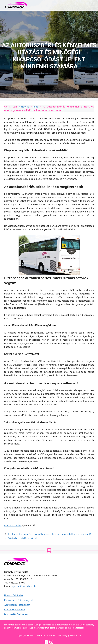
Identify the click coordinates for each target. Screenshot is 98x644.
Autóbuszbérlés (13, 525)
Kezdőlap (24, 107)
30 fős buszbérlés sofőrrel (22, 538)
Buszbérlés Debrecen (16, 614)
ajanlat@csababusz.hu (25, 586)
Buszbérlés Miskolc (15, 609)
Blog (36, 107)
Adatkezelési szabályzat (17, 605)
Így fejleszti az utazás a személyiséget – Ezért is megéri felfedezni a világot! (49, 534)
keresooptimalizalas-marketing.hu (52, 628)
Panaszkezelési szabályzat (18, 600)
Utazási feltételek (14, 595)
